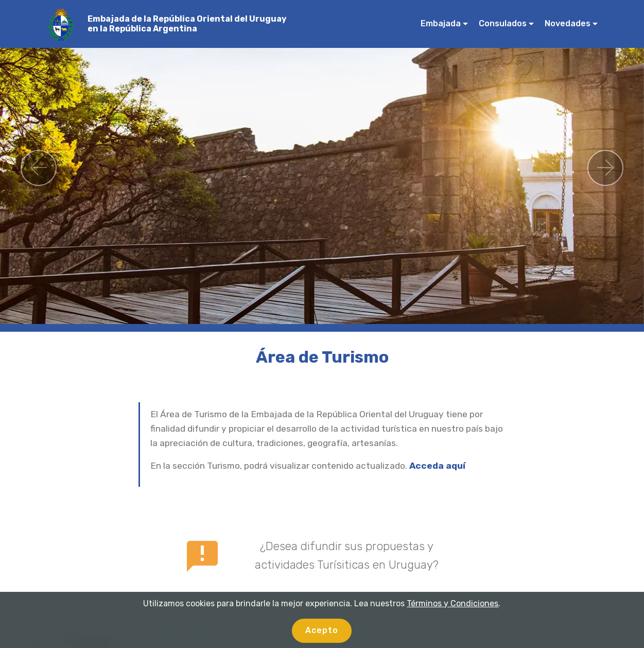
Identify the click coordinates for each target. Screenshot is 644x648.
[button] (39, 168)
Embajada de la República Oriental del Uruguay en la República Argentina (187, 24)
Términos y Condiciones (452, 603)
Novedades (568, 23)
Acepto (322, 630)
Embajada (441, 23)
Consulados (503, 23)
